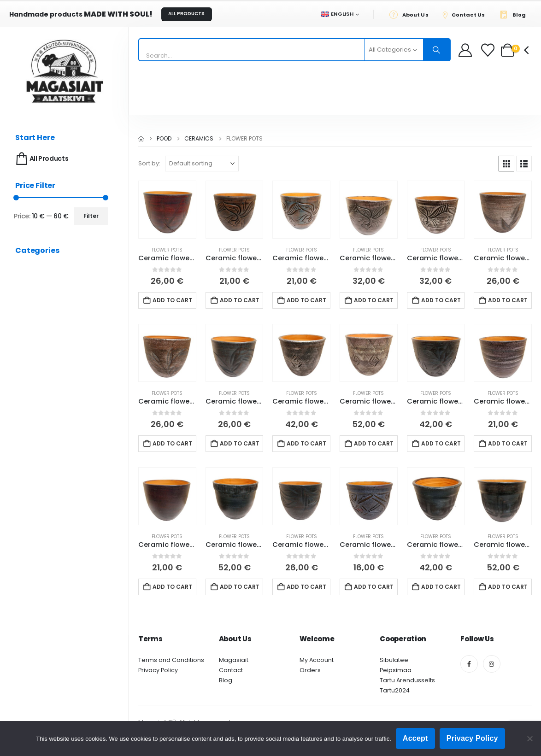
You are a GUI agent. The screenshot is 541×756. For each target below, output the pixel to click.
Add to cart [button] (172, 300)
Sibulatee (394, 660)
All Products (41, 159)
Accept (415, 738)
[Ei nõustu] (529, 738)
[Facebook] (469, 664)
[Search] (437, 50)
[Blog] (515, 14)
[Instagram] (492, 664)
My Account (317, 660)
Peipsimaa (396, 670)
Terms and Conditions (171, 660)
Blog (226, 680)
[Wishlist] (489, 50)
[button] (506, 164)
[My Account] (465, 50)
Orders (310, 670)
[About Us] (411, 14)
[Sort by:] (202, 164)
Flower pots (167, 250)
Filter (91, 216)
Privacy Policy (158, 670)
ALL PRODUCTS (186, 14)
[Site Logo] (65, 71)
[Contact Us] (467, 14)
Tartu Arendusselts (407, 680)
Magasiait (234, 660)
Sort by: (149, 163)
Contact (231, 670)
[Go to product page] (167, 210)
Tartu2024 (395, 690)
